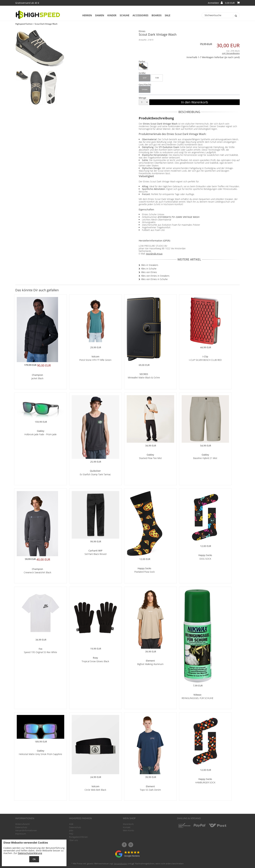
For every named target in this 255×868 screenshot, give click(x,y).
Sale (168, 15)
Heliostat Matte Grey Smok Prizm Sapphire (40, 754)
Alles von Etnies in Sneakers (155, 276)
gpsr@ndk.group (154, 254)
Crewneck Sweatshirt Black (37, 572)
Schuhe (124, 15)
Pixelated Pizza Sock (144, 572)
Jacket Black (37, 378)
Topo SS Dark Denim (150, 790)
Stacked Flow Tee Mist (150, 458)
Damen (100, 15)
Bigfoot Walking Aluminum (150, 664)
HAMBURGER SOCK (205, 782)
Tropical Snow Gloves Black (95, 661)
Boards (157, 15)
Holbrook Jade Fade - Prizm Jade (40, 434)
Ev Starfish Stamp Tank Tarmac (95, 474)
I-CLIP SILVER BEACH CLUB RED (205, 360)
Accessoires (140, 15)
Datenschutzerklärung (30, 853)
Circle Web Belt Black (95, 790)
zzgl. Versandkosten (231, 53)
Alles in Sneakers (150, 265)
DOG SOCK (205, 559)
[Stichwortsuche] (221, 15)
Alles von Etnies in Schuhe (154, 279)
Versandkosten (121, 864)
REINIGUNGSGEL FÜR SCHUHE (198, 698)
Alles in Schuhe (149, 269)
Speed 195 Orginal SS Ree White (40, 652)
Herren (87, 15)
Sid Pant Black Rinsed (95, 554)
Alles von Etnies (149, 272)
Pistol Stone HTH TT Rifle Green (95, 360)
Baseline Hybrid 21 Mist (205, 458)
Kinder (112, 15)
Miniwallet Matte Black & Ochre (144, 378)
